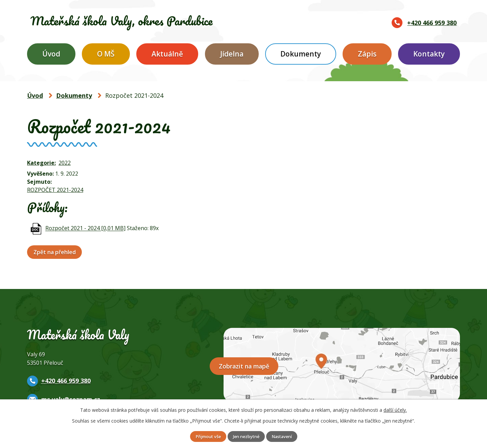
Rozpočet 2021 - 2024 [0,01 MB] (85, 228)
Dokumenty (301, 54)
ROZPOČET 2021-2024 (55, 190)
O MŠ (106, 54)
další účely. (395, 409)
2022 (65, 163)
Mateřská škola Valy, (143, 21)
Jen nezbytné (246, 436)
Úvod (51, 54)
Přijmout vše (204, 436)
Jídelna (232, 54)
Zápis (367, 54)
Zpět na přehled (56, 252)
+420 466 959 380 (432, 23)
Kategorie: (41, 163)
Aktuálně (167, 54)
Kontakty (429, 54)
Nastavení (286, 436)
